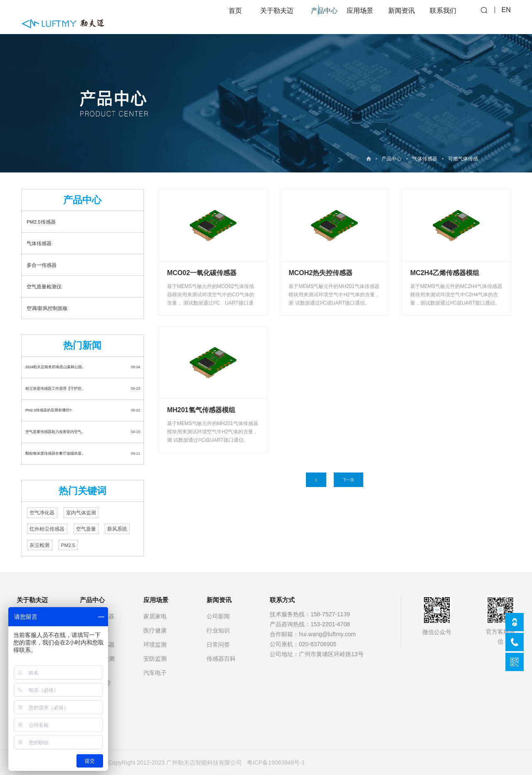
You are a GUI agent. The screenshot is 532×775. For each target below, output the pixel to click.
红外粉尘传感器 (47, 529)
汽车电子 (155, 673)
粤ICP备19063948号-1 (276, 763)
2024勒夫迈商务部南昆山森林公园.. (55, 367)
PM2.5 (68, 545)
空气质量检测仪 (44, 287)
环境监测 (155, 645)
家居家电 (155, 616)
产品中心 (392, 159)
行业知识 (218, 630)
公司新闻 (218, 616)
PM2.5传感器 (41, 222)
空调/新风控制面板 (47, 308)
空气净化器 (42, 513)
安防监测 (155, 659)
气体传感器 (425, 159)
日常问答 (218, 645)
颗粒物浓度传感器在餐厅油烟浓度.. (54, 453)
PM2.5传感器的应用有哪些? (48, 410)
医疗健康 (155, 630)
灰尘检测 (39, 545)
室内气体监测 (81, 513)
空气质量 (86, 529)
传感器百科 (221, 659)
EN (506, 17)
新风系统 (117, 529)
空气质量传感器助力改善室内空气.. (54, 432)
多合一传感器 (42, 265)
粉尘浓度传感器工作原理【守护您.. (54, 389)
